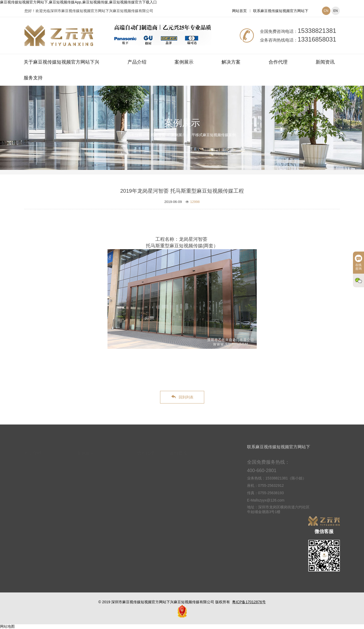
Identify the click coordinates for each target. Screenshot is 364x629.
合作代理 (278, 62)
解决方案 (231, 62)
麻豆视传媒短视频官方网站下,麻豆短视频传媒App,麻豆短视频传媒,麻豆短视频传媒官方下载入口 (78, 2)
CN (326, 11)
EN (335, 11)
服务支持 (33, 78)
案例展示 (184, 62)
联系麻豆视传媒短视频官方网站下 (281, 11)
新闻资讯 (325, 62)
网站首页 (239, 11)
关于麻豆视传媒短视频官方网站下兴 (61, 62)
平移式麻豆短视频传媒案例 (214, 135)
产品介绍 (137, 62)
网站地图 (7, 626)
